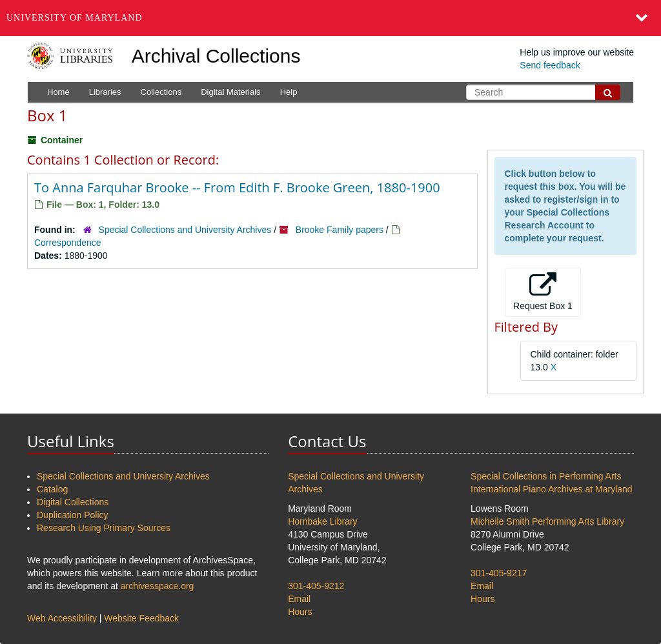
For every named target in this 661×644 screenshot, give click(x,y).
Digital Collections (73, 502)
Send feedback (550, 65)
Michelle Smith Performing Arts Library (547, 521)
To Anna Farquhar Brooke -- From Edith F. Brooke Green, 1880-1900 (237, 187)
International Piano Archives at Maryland (552, 489)
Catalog (52, 489)
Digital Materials (230, 92)
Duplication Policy (73, 515)
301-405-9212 (316, 586)
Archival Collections (216, 56)
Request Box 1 (543, 292)
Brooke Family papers (340, 230)
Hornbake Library (322, 521)
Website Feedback (141, 618)
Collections (161, 92)
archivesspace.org (158, 586)
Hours (300, 612)
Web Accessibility (62, 618)
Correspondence (68, 243)
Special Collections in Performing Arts (546, 476)
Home (58, 92)
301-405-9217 (499, 573)
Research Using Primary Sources (104, 528)
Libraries (105, 92)
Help (289, 92)
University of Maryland (75, 18)
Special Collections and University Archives (185, 230)
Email (299, 599)
